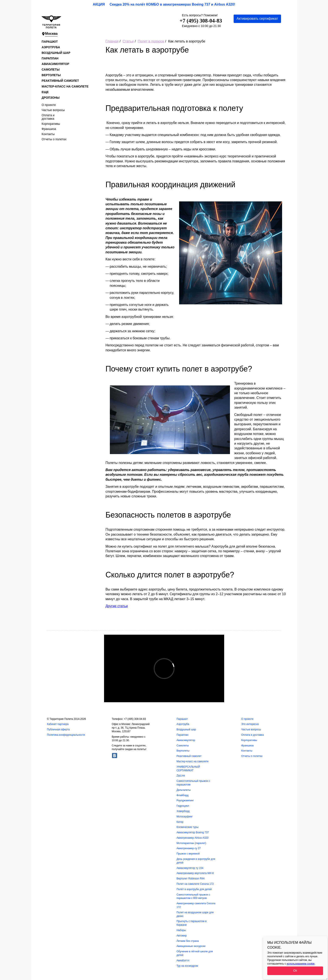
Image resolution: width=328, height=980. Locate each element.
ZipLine (181, 776)
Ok (295, 971)
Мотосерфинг (185, 817)
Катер (180, 822)
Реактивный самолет (60, 81)
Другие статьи (117, 606)
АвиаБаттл (183, 960)
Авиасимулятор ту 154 (190, 868)
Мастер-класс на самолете (65, 86)
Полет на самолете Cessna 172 (195, 884)
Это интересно (250, 724)
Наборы (181, 930)
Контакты (48, 134)
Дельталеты (184, 790)
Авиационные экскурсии (191, 946)
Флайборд (183, 795)
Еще (45, 92)
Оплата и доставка (48, 117)
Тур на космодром (187, 966)
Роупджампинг (185, 800)
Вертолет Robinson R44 (191, 879)
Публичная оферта (58, 729)
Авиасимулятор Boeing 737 (193, 832)
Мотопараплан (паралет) (191, 843)
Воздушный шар (56, 53)
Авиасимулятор (55, 64)
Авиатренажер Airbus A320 (193, 838)
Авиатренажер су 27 (189, 848)
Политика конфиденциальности (66, 735)
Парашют (50, 42)
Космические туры (187, 827)
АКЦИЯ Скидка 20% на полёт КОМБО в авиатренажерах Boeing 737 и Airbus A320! (164, 4)
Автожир (182, 936)
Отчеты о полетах (54, 139)
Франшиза (49, 129)
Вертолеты (51, 75)
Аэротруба (51, 47)
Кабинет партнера (58, 724)
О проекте (49, 105)
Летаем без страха (188, 941)
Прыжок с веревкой (188, 854)
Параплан (50, 58)
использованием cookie (301, 964)
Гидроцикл (183, 806)
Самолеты (51, 69)
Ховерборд (183, 811)
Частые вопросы (53, 110)
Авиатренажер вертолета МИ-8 (195, 873)
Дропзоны (51, 98)
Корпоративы (51, 124)
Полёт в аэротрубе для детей (194, 889)
